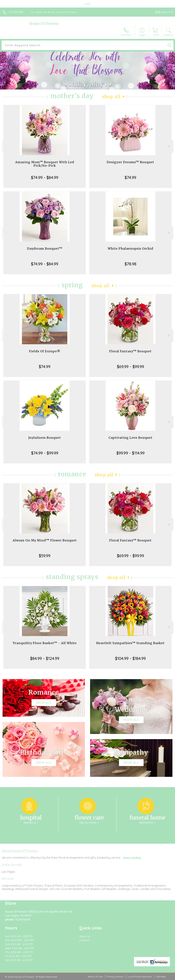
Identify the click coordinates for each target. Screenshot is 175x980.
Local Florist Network (140, 977)
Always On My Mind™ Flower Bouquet (45, 540)
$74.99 (130, 177)
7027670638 (16, 12)
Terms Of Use (95, 977)
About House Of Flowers (20, 851)
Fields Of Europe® (45, 351)
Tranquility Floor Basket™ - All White (45, 643)
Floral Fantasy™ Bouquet (130, 351)
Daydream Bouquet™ (45, 249)
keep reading (132, 858)
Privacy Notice (115, 977)
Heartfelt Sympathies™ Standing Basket (130, 643)
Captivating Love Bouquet (130, 438)
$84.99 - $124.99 (45, 658)
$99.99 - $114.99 (130, 453)
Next (170, 146)
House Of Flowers (44, 24)
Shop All (111, 97)
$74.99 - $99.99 (45, 453)
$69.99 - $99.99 (130, 367)
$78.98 (130, 264)
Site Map (161, 977)
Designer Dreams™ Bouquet (130, 162)
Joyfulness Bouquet (45, 438)
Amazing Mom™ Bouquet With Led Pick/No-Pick (45, 164)
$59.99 (45, 556)
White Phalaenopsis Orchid (130, 249)
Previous (5, 146)
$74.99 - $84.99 (45, 177)
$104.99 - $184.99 (130, 658)
